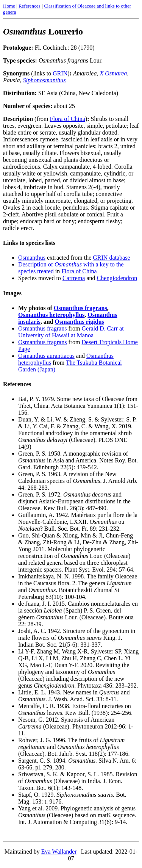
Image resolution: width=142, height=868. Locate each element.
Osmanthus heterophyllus (51, 315)
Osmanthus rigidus (79, 322)
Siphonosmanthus (44, 80)
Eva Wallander (59, 852)
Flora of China (68, 119)
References (30, 6)
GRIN (60, 73)
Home (9, 6)
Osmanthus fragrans (80, 308)
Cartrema (74, 278)
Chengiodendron (117, 278)
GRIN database (111, 258)
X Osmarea (113, 73)
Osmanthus (32, 258)
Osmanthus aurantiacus (46, 356)
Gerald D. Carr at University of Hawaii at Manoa (71, 332)
